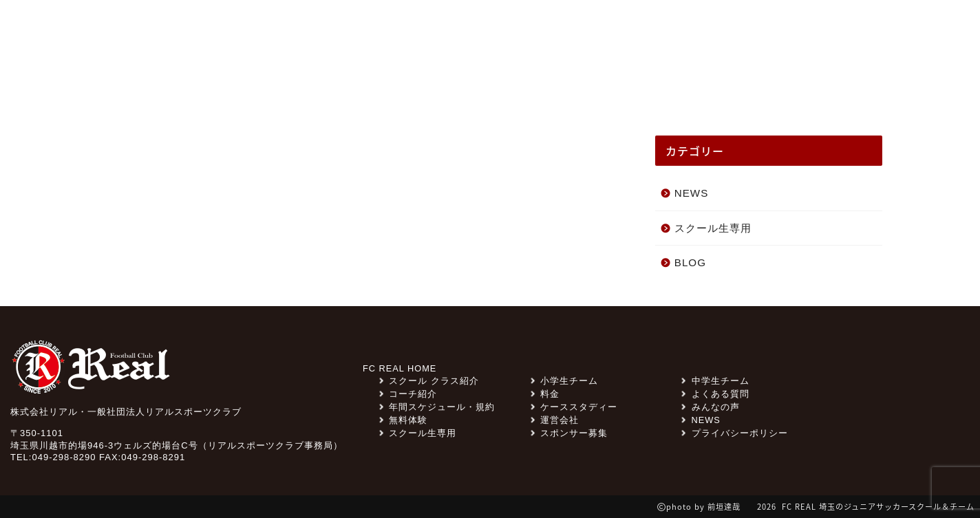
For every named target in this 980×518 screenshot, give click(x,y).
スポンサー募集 (614, 31)
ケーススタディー (619, 84)
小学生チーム (564, 381)
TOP (130, 84)
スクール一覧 (827, 84)
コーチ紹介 (728, 84)
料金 (688, 31)
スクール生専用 (510, 31)
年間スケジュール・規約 (437, 407)
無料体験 (843, 31)
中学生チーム (715, 381)
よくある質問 (757, 31)
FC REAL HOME (400, 368)
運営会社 (555, 420)
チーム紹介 (509, 84)
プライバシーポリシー (734, 433)
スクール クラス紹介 (391, 84)
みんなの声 (273, 84)
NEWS (193, 84)
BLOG (690, 262)
